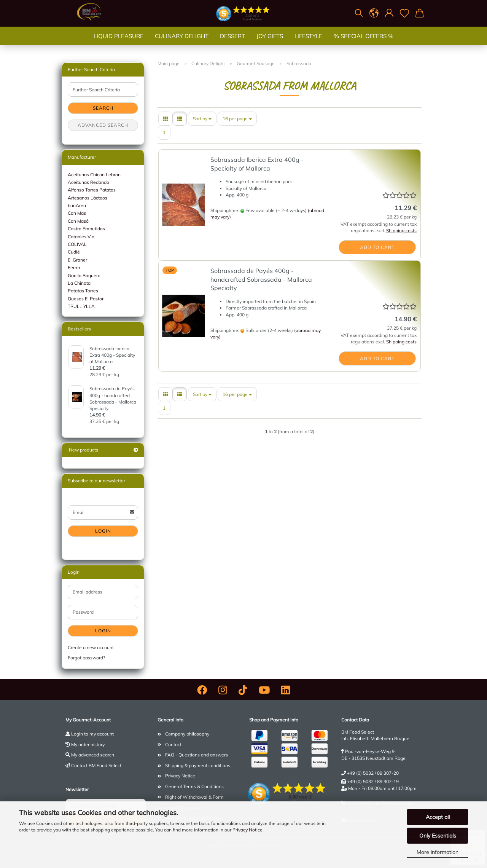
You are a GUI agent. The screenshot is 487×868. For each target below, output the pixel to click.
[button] (374, 13)
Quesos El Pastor (86, 299)
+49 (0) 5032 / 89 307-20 (373, 773)
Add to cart (377, 247)
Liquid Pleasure (119, 44)
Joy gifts (270, 44)
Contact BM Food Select (96, 765)
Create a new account (91, 647)
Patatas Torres (83, 291)
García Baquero (84, 275)
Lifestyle (308, 44)
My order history (88, 744)
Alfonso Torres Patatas (92, 190)
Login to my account (92, 734)
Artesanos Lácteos (88, 198)
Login (103, 531)
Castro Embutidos (86, 229)
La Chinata (79, 283)
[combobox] (202, 119)
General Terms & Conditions (194, 786)
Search (103, 108)
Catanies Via (81, 237)
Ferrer (74, 267)
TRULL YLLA (81, 306)
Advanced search (103, 125)
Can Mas (77, 213)
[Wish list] (404, 13)
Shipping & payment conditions (198, 765)
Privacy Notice (247, 830)
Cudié (74, 252)
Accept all (438, 817)
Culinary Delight (182, 44)
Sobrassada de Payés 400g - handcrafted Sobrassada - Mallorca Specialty (261, 279)
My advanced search (93, 755)
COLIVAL (77, 244)
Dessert (232, 44)
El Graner (77, 260)
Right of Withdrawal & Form (194, 797)
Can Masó (78, 221)
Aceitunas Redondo (88, 182)
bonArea (77, 205)
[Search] (359, 13)
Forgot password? (86, 658)
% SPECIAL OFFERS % (364, 44)
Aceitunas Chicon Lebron (94, 175)
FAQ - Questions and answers (197, 755)
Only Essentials (438, 836)
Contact (173, 744)
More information (438, 852)
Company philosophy (187, 734)
